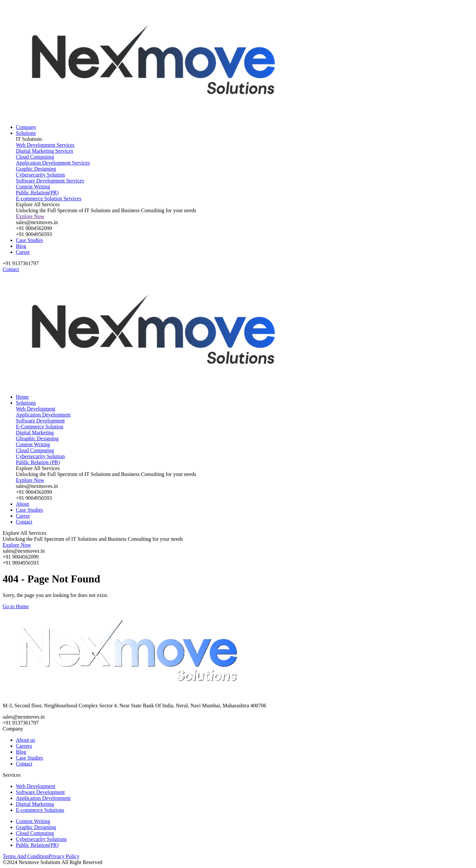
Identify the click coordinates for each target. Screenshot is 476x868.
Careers (24, 746)
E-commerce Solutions (40, 810)
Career (23, 252)
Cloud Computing (35, 833)
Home (22, 397)
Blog (21, 246)
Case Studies (29, 240)
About (22, 504)
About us (25, 740)
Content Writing (33, 821)
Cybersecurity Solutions (41, 839)
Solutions (26, 133)
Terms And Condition (25, 856)
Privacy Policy (64, 856)
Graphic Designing (36, 827)
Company (26, 127)
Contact (24, 522)
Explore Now (30, 216)
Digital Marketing (35, 804)
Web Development (36, 786)
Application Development (43, 798)
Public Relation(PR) (37, 845)
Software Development (40, 792)
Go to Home (16, 606)
